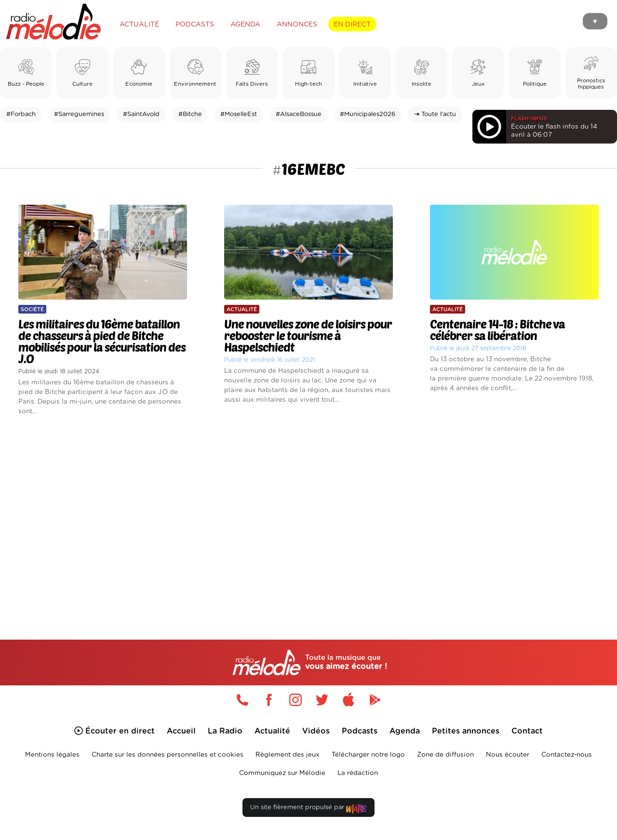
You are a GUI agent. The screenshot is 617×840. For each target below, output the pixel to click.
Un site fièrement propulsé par (308, 809)
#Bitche (190, 114)
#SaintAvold (141, 114)
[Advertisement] (308, 516)
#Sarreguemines (79, 114)
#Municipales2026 (368, 114)
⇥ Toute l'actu (435, 114)
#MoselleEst (239, 114)
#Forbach (21, 114)
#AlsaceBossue (299, 114)
